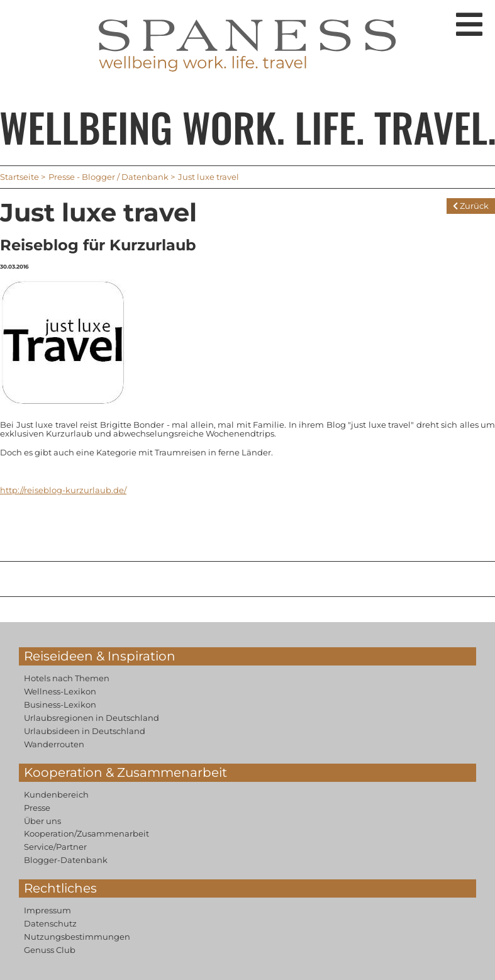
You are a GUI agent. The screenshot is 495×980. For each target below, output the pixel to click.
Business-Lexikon (60, 704)
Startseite (19, 177)
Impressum (47, 910)
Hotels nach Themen (67, 678)
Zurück (471, 206)
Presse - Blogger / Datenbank (108, 177)
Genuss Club (50, 950)
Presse (37, 808)
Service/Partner (55, 847)
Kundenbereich (56, 794)
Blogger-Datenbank (66, 860)
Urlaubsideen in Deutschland (85, 731)
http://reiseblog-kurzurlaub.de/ (63, 490)
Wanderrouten (54, 744)
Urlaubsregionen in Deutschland (92, 718)
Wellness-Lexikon (60, 691)
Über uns (42, 821)
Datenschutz (50, 923)
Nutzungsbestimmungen (77, 937)
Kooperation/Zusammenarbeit (86, 833)
